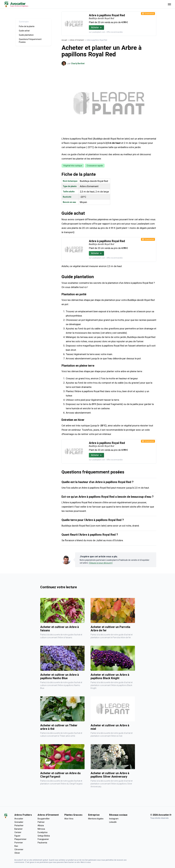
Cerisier (18, 832)
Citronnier (19, 849)
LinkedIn (113, 822)
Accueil (64, 40)
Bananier (19, 829)
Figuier (17, 836)
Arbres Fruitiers (23, 815)
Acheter (96, 27)
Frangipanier (43, 839)
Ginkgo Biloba (44, 836)
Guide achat (24, 31)
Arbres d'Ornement (77, 40)
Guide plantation (26, 35)
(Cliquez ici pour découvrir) (101, 563)
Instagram (114, 819)
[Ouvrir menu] (169, 4)
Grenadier (19, 822)
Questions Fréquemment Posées (30, 41)
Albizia (41, 825)
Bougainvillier (44, 819)
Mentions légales (96, 819)
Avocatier (19, 819)
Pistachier (19, 825)
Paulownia (42, 843)
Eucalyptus (43, 832)
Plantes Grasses (73, 815)
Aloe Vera (69, 819)
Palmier (41, 822)
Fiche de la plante (27, 26)
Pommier (19, 843)
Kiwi (16, 846)
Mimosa (41, 829)
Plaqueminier (20, 839)
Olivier (17, 853)
